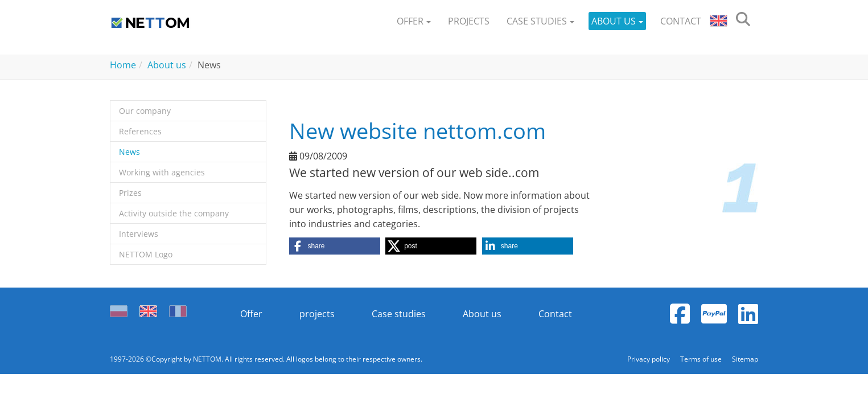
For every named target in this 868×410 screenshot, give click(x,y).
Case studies (399, 314)
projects (317, 314)
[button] (414, 21)
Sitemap (745, 359)
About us (482, 314)
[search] (743, 21)
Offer (251, 314)
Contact (555, 314)
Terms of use (702, 359)
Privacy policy (649, 359)
